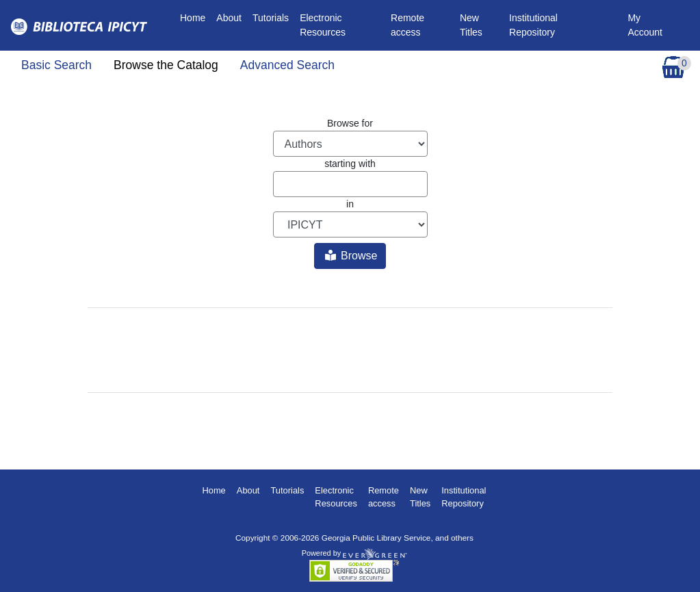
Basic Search (56, 65)
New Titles (471, 25)
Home (195, 17)
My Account (645, 25)
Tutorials (271, 18)
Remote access (407, 25)
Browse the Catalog (166, 65)
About (229, 18)
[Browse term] (350, 184)
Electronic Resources (323, 25)
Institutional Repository (533, 25)
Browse (351, 256)
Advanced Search (287, 65)
